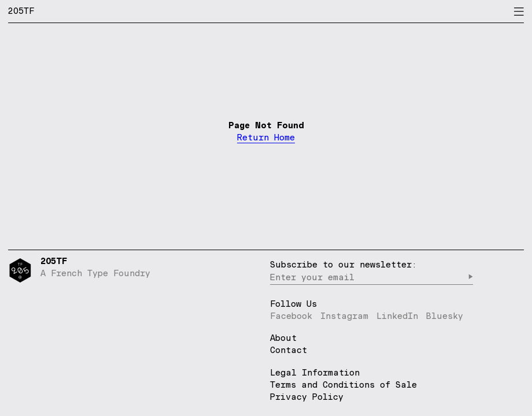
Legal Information (315, 372)
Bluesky (445, 316)
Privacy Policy (307, 397)
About (283, 338)
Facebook (291, 316)
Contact (289, 350)
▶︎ (470, 277)
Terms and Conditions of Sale (343, 385)
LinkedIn (397, 316)
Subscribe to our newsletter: (343, 264)
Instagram (344, 316)
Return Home (266, 138)
